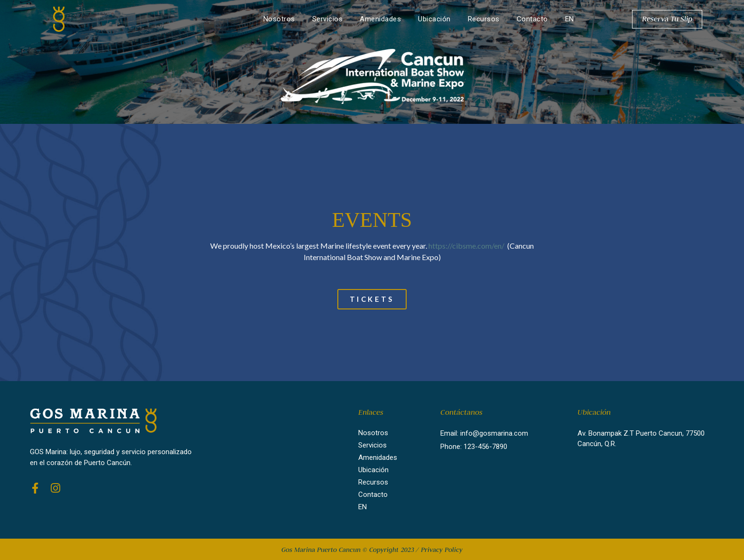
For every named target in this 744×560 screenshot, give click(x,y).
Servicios (328, 19)
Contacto (532, 19)
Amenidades (380, 19)
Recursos (484, 19)
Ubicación (434, 19)
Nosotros (279, 19)
